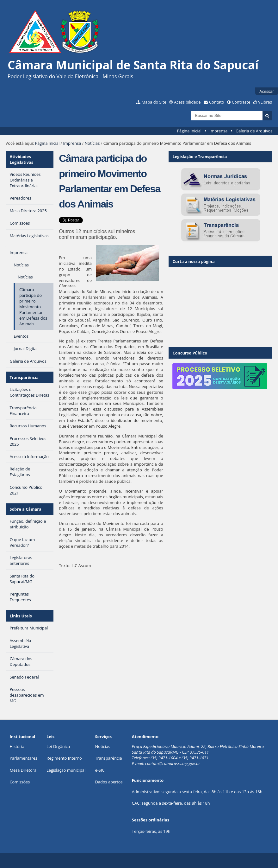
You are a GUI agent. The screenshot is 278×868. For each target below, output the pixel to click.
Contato (217, 102)
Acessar (267, 91)
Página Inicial (189, 131)
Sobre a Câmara (25, 509)
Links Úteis (21, 616)
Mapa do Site (154, 102)
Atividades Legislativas (21, 159)
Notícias (92, 143)
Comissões (20, 782)
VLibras (265, 102)
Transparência (24, 377)
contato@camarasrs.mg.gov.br (173, 763)
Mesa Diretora (23, 770)
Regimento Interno (64, 758)
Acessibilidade (187, 102)
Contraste (241, 102)
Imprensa (219, 131)
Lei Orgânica (58, 746)
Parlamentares (23, 758)
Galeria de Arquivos (254, 131)
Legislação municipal (66, 770)
